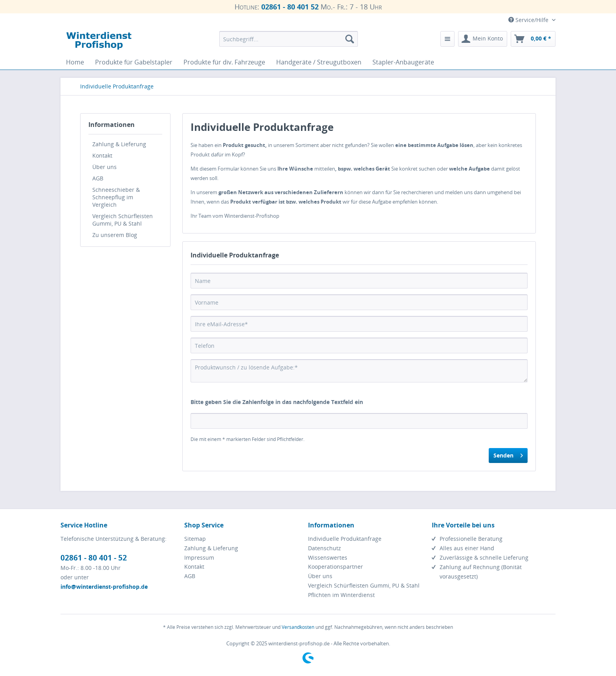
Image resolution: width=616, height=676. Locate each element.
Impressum (199, 558)
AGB (98, 178)
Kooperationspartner (335, 567)
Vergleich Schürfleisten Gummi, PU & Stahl (123, 220)
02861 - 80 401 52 (290, 7)
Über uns (104, 167)
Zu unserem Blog (115, 235)
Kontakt (102, 155)
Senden (508, 454)
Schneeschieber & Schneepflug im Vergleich (116, 197)
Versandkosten (298, 627)
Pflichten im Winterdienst (341, 595)
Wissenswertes (328, 558)
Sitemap (195, 539)
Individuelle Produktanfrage (345, 539)
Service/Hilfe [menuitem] (529, 20)
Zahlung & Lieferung (119, 144)
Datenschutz (324, 548)
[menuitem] (289, 39)
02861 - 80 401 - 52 (94, 558)
